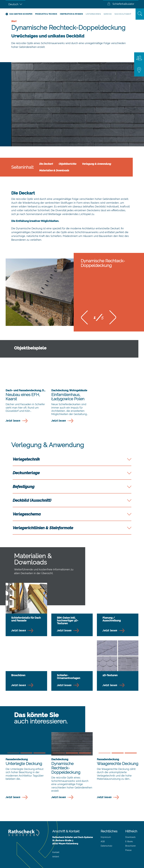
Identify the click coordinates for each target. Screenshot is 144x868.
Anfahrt (56, 857)
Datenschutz (106, 846)
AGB (103, 841)
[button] (84, 318)
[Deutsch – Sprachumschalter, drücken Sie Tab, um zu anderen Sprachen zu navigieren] (15, 4)
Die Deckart (46, 164)
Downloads (130, 837)
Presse (128, 850)
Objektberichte (67, 164)
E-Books (129, 841)
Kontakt (56, 852)
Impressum (106, 837)
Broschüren (130, 846)
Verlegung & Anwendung (97, 164)
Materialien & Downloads (54, 170)
